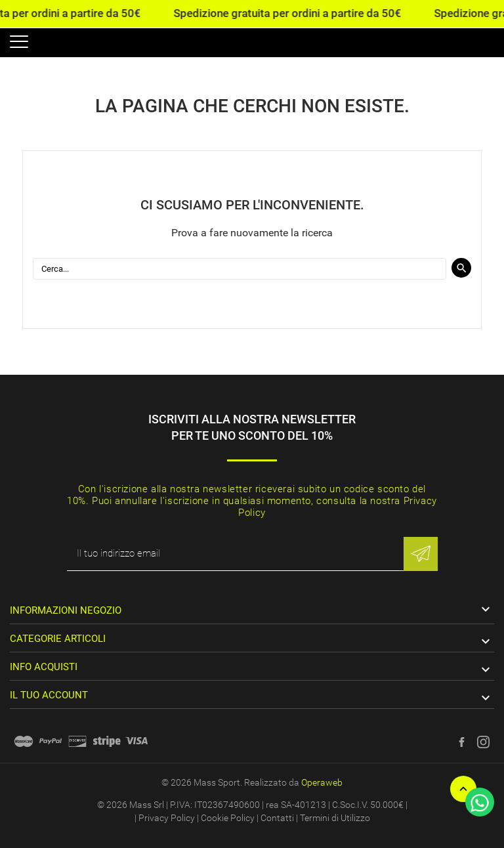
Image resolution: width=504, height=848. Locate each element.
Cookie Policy (228, 818)
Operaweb (322, 782)
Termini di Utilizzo (335, 818)
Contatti (277, 818)
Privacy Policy (167, 818)
